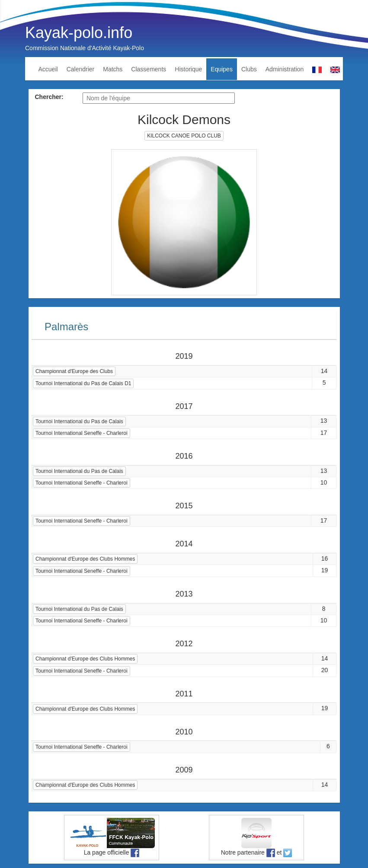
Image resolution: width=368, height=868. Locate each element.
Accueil (48, 69)
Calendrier (81, 69)
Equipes (222, 69)
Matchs (113, 69)
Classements (149, 69)
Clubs (249, 69)
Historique (188, 69)
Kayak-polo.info (79, 33)
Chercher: (49, 97)
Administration (285, 69)
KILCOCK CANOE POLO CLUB (184, 136)
